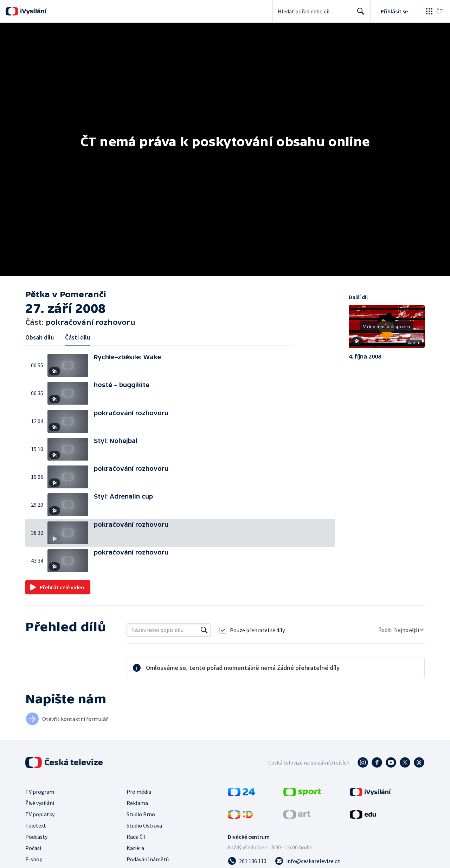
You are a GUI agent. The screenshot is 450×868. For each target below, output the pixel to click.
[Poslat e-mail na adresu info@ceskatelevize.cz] (307, 861)
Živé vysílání (40, 803)
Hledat (359, 14)
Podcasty (36, 837)
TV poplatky (40, 814)
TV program (40, 792)
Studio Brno (141, 814)
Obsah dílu (40, 337)
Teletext (36, 825)
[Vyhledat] (204, 630)
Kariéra (135, 848)
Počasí (33, 848)
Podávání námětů (148, 859)
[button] (71, 365)
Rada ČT (136, 837)
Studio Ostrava (144, 825)
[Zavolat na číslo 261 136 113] (247, 861)
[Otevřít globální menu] (434, 11)
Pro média (139, 792)
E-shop (34, 859)
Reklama (137, 803)
